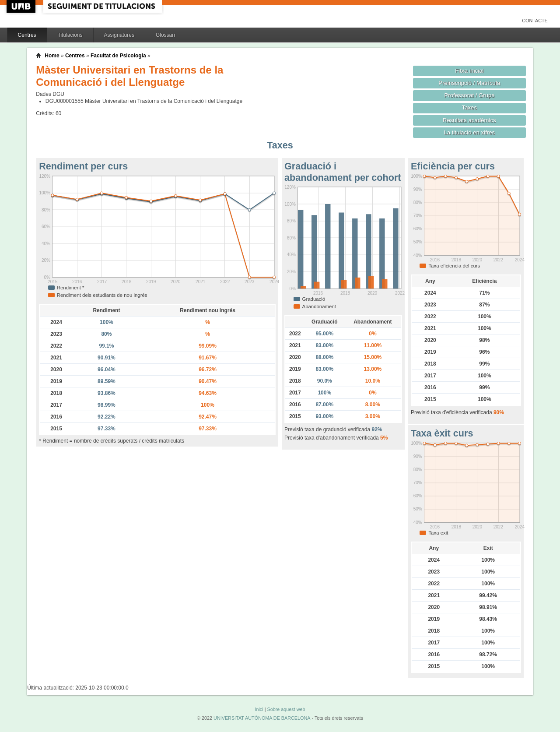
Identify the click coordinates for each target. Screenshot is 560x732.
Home (52, 56)
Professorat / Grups (469, 95)
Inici (259, 709)
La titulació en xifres (469, 132)
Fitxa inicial (469, 71)
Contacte (535, 21)
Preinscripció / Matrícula (469, 83)
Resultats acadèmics (469, 120)
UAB (22, 6)
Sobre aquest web (286, 709)
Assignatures (119, 35)
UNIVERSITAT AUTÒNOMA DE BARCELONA (262, 718)
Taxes (470, 107)
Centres (27, 35)
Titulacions (70, 35)
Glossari (165, 35)
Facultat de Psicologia (118, 56)
